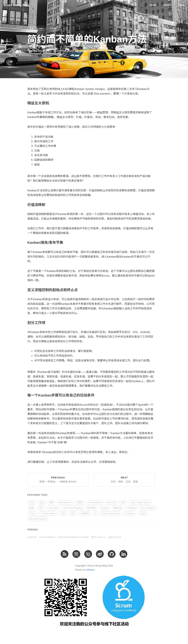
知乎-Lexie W (98, 537)
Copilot (143, 513)
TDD (73, 513)
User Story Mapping (73, 508)
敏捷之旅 (118, 508)
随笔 (32, 508)
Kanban (53, 28)
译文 (41, 508)
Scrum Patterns (148, 508)
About (167, 5)
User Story (54, 508)
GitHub (90, 570)
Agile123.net (114, 537)
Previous (58, 480)
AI (95, 513)
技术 (123, 503)
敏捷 (32, 28)
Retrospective (65, 503)
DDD (63, 513)
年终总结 (131, 508)
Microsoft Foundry (38, 519)
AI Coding (129, 513)
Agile (41, 28)
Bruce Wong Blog (16, 5)
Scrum (32, 513)
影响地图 (91, 508)
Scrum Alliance (47, 537)
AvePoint (32, 537)
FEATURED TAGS (37, 495)
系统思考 (85, 513)
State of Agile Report (140, 503)
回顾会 (80, 503)
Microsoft (111, 503)
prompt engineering (111, 513)
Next (124, 480)
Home (153, 5)
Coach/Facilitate (48, 513)
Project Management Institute (73, 537)
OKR (32, 503)
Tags (181, 5)
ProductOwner (95, 503)
